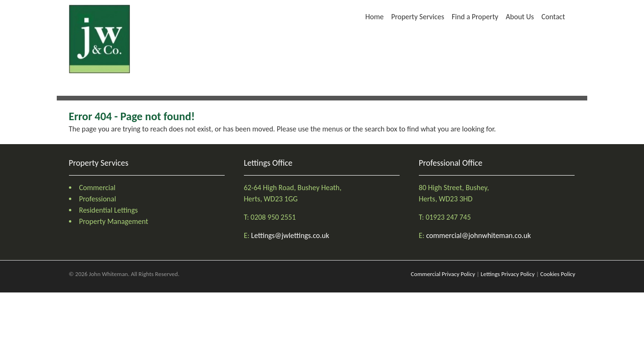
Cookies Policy (558, 274)
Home (375, 17)
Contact (553, 17)
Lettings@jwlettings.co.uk (290, 235)
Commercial (98, 188)
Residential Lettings (109, 210)
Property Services (418, 17)
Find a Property (475, 17)
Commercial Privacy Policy (443, 274)
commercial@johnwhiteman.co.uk (478, 235)
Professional (98, 199)
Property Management (114, 221)
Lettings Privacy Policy (508, 274)
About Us (520, 17)
